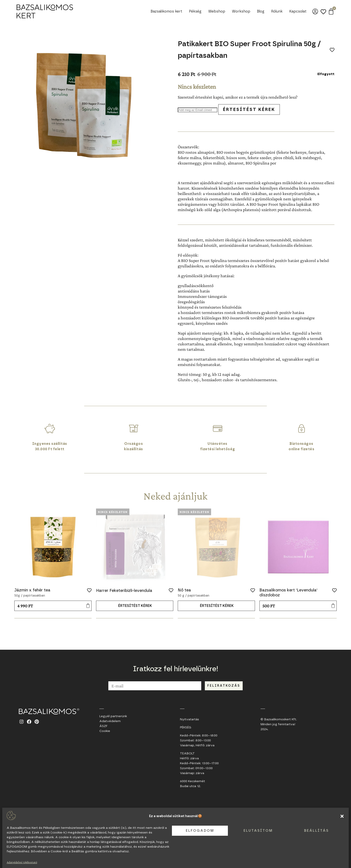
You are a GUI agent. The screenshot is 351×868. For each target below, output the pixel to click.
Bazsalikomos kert (166, 11)
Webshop (217, 11)
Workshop (241, 11)
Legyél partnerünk (113, 716)
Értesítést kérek (249, 110)
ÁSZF (103, 726)
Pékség (195, 11)
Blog (261, 11)
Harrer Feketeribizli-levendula (124, 591)
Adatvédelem (110, 721)
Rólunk (277, 11)
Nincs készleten (113, 512)
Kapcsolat (298, 11)
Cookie (105, 731)
